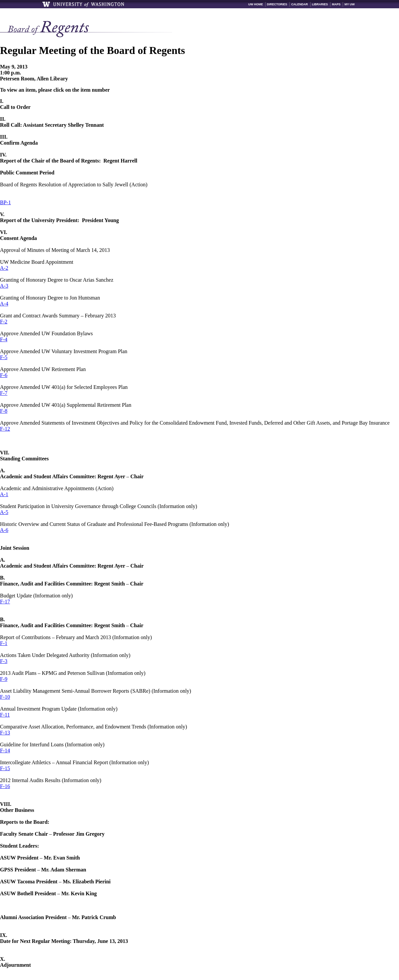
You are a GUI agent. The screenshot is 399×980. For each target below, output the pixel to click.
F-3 (4, 661)
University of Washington (84, 4)
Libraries (320, 4)
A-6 (4, 530)
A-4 (4, 304)
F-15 (5, 768)
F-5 (4, 357)
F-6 (4, 375)
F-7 (4, 393)
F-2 (4, 322)
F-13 (5, 733)
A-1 (4, 494)
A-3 (4, 286)
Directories (277, 4)
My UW (350, 4)
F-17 (5, 602)
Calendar (300, 4)
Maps (336, 4)
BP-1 (5, 202)
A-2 (4, 268)
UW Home (256, 4)
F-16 (5, 786)
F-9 (4, 679)
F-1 (4, 643)
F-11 (5, 715)
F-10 (5, 697)
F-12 (5, 429)
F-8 (4, 411)
